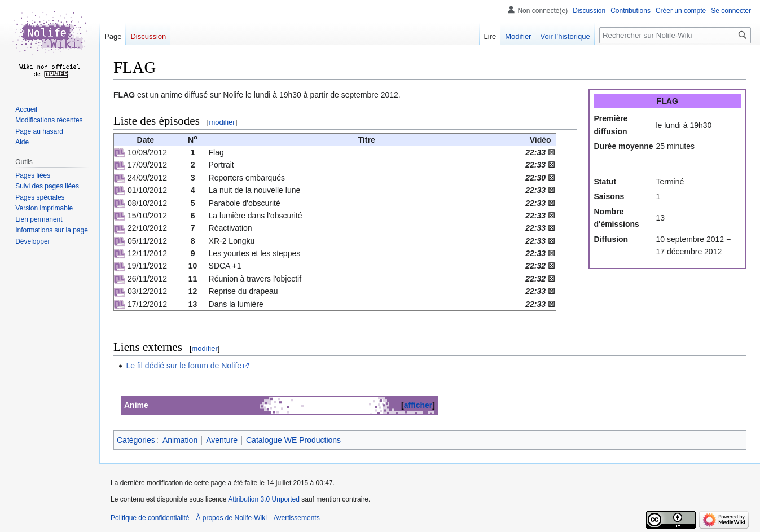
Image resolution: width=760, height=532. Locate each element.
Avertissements (297, 518)
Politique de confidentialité (150, 518)
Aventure (222, 440)
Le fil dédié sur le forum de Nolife (184, 366)
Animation (180, 440)
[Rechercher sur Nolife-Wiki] (675, 35)
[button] (32, 241)
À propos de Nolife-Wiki (231, 518)
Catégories (136, 440)
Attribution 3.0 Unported (264, 499)
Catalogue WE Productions (293, 440)
